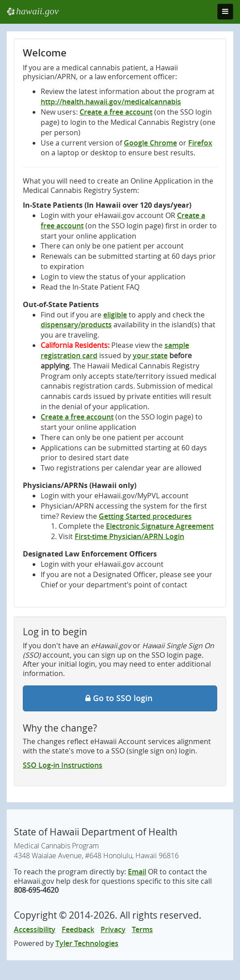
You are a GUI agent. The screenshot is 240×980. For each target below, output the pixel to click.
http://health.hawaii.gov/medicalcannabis (111, 102)
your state (150, 355)
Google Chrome (150, 143)
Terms (142, 929)
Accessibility (35, 929)
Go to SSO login (120, 698)
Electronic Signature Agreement (160, 526)
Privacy (113, 929)
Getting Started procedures (145, 516)
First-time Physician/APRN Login (129, 536)
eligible (115, 315)
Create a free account (116, 112)
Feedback (78, 929)
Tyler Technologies (87, 943)
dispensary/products (76, 325)
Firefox (200, 143)
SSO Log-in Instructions (63, 765)
